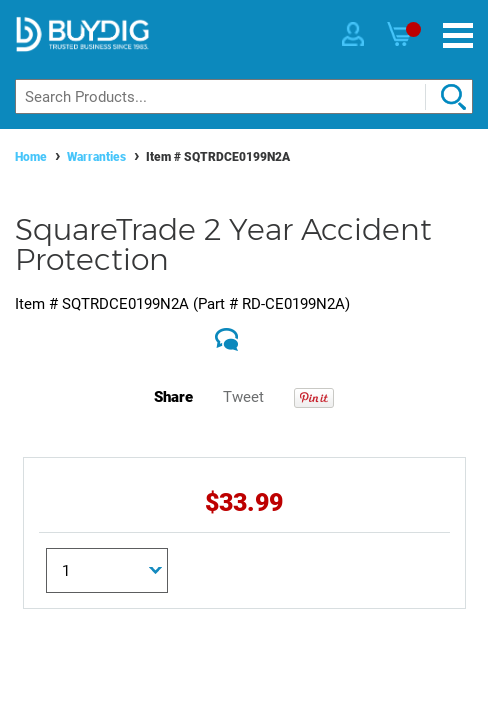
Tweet (243, 397)
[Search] (244, 96)
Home (31, 157)
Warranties (96, 157)
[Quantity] (107, 570)
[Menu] (458, 35)
